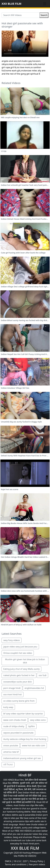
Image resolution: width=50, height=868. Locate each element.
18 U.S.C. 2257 (21, 861)
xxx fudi (42, 675)
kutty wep (8, 707)
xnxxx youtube (11, 745)
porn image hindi (12, 688)
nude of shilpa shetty (14, 726)
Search (44, 15)
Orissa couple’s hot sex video (18, 653)
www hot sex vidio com (34, 745)
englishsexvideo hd (34, 688)
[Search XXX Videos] (21, 15)
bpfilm (31, 726)
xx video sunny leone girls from (19, 701)
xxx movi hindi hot (13, 694)
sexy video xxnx (38, 720)
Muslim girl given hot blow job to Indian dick (25, 661)
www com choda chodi (15, 720)
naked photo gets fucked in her (19, 675)
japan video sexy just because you (20, 647)
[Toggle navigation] (45, 4)
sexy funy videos (12, 640)
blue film (7, 783)
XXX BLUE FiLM (11, 4)
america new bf (11, 752)
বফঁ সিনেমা (8, 765)
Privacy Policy (37, 861)
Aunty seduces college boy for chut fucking (25, 739)
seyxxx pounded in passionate (18, 733)
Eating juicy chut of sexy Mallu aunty (21, 669)
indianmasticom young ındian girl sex (22, 758)
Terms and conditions (16, 864)
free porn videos (37, 864)
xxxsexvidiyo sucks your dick (18, 682)
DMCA (8, 861)
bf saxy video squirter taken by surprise (23, 714)
